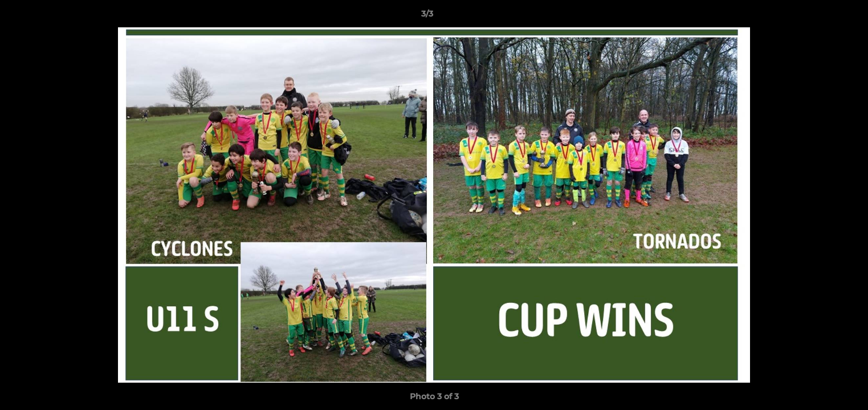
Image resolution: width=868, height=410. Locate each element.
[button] (820, 17)
